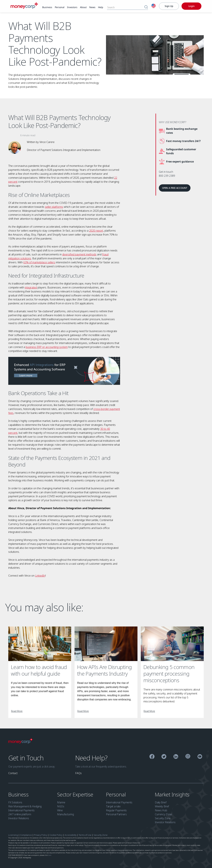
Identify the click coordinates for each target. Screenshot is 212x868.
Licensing (13, 835)
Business (19, 794)
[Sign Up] (169, 6)
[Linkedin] (176, 757)
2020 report (96, 231)
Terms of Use (85, 835)
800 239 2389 (167, 176)
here (50, 855)
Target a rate (113, 806)
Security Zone (163, 818)
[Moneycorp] (24, 8)
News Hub (161, 810)
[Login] (191, 6)
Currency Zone (163, 814)
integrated (31, 287)
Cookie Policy (56, 835)
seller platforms (54, 207)
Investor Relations (19, 818)
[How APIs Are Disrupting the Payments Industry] (106, 644)
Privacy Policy (41, 835)
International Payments (21, 810)
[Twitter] (164, 757)
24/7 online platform (20, 814)
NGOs (61, 806)
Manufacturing (66, 814)
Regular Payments (116, 810)
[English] (154, 6)
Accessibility (71, 835)
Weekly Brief (162, 806)
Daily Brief (161, 802)
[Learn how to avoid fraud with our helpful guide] (40, 644)
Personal (116, 794)
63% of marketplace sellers (39, 262)
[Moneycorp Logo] (21, 743)
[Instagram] (188, 757)
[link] (47, 7)
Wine (60, 810)
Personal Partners (116, 814)
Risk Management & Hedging (25, 806)
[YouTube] (200, 757)
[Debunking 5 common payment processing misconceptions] (172, 644)
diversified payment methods (79, 254)
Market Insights (173, 794)
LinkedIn (40, 576)
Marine (61, 802)
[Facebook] (152, 757)
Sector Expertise (76, 794)
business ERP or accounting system (47, 347)
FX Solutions (15, 802)
